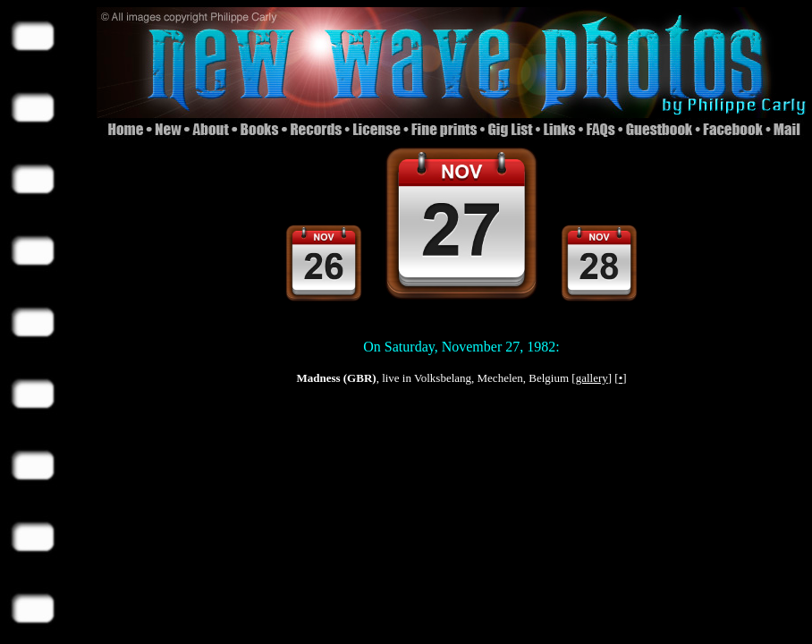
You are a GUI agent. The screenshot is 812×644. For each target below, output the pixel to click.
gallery (592, 378)
